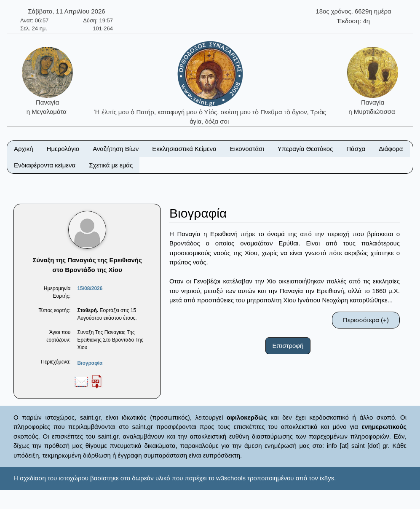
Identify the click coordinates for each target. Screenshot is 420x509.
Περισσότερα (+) (366, 320)
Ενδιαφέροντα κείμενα (45, 165)
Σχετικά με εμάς (111, 165)
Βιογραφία (90, 363)
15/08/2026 (90, 288)
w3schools (231, 478)
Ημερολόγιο (63, 149)
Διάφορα (391, 149)
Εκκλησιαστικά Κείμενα (184, 149)
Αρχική (24, 149)
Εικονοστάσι (247, 149)
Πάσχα (356, 149)
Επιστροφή (288, 346)
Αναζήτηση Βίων (116, 149)
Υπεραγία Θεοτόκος (305, 149)
